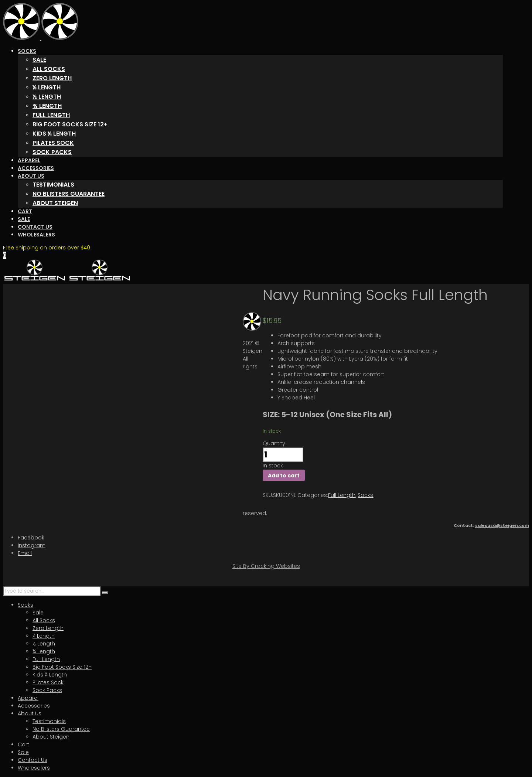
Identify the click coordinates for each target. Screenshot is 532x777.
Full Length (342, 495)
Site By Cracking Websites (266, 566)
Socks (365, 495)
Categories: (313, 495)
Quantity (274, 443)
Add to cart (284, 476)
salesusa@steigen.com (502, 525)
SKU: (268, 495)
